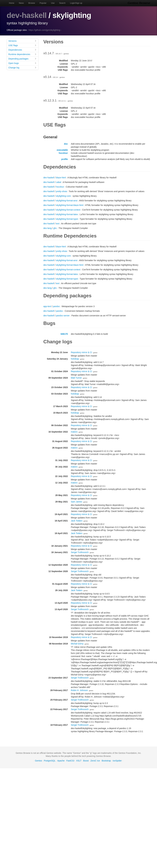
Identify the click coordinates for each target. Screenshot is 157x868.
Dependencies (22, 50)
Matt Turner (76, 378)
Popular (43, 3)
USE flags (22, 45)
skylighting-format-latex (67, 214)
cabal (58, 182)
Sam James (77, 502)
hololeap (75, 359)
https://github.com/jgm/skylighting (44, 30)
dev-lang (48, 228)
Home (12, 3)
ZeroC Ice (95, 761)
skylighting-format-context (68, 210)
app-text (47, 306)
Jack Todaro (77, 521)
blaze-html (61, 177)
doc (66, 144)
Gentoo (39, 761)
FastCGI (70, 761)
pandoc (56, 306)
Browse (32, 3)
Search (62, 3)
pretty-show (61, 191)
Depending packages (22, 58)
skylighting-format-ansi (67, 200)
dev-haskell (27, 15)
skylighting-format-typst (67, 219)
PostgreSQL (50, 761)
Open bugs (22, 63)
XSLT (79, 761)
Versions (22, 41)
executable (62, 150)
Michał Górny (77, 644)
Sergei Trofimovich (80, 552)
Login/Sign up (76, 3)
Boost (86, 761)
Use (53, 3)
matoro (74, 432)
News (21, 3)
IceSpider (117, 761)
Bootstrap (106, 761)
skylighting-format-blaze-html (70, 205)
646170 (64, 334)
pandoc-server (63, 315)
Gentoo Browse (139, 3)
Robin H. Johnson (79, 690)
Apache (61, 761)
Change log (22, 67)
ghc (55, 228)
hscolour (63, 153)
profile (65, 159)
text (58, 223)
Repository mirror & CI (81, 352)
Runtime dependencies (22, 54)
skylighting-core (63, 196)
